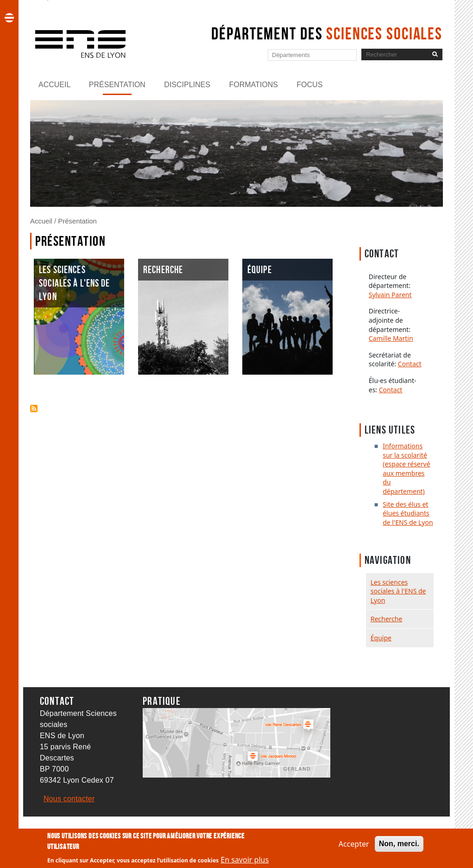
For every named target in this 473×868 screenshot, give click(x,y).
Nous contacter (69, 799)
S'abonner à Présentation (34, 408)
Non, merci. (399, 844)
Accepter (354, 844)
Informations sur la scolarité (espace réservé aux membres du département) (406, 469)
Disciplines (187, 85)
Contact (410, 364)
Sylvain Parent (390, 295)
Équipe (381, 638)
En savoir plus (245, 860)
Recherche (387, 619)
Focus (309, 85)
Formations (253, 85)
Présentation (117, 85)
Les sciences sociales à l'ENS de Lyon (398, 591)
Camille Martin (391, 338)
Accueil (54, 85)
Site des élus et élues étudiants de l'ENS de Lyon (408, 513)
